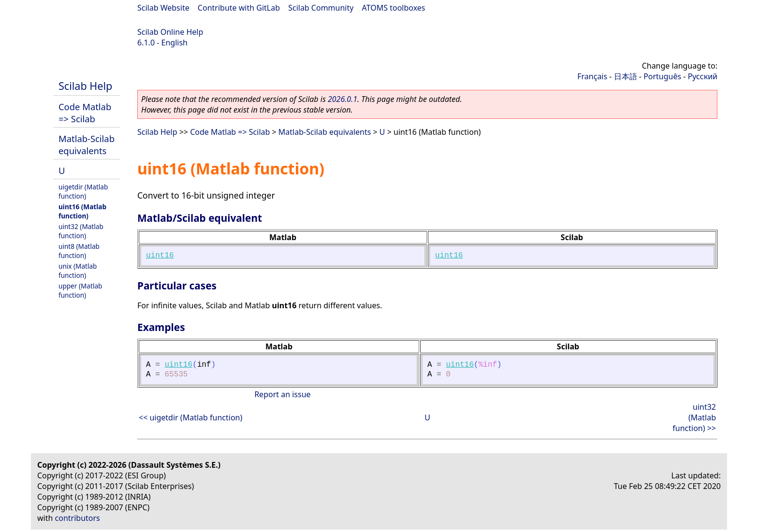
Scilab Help (85, 86)
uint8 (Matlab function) (79, 251)
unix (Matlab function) (78, 271)
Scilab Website (163, 8)
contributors (78, 518)
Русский (703, 76)
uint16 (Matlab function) (82, 211)
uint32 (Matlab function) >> (694, 417)
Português (662, 76)
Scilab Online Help (170, 32)
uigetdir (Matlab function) (83, 191)
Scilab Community (321, 8)
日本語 (626, 76)
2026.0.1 (343, 99)
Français (592, 76)
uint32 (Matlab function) (81, 231)
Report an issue (282, 394)
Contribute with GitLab (239, 8)
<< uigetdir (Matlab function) (190, 417)
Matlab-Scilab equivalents (87, 144)
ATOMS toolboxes (394, 8)
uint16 (160, 256)
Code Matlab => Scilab (85, 113)
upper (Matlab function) (80, 290)
